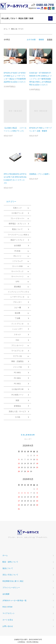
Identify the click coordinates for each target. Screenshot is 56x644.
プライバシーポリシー (11, 588)
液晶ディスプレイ (17, 240)
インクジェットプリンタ (17, 292)
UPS (17, 282)
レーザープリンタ (17, 297)
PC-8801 (17, 373)
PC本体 (17, 251)
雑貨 (17, 400)
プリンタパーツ (17, 345)
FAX (17, 340)
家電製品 (17, 406)
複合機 (17, 313)
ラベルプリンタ (17, 351)
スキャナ (17, 334)
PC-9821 (17, 384)
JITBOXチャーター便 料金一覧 (14, 600)
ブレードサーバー (17, 218)
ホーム (6, 29)
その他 (17, 417)
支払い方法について (10, 575)
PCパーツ (17, 256)
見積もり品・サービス (17, 29)
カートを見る (8, 620)
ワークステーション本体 (17, 235)
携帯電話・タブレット (17, 224)
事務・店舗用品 (17, 361)
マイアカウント (9, 613)
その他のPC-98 (17, 389)
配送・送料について (10, 562)
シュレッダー (17, 329)
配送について (17, 229)
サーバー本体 (17, 266)
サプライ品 (17, 356)
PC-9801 (17, 378)
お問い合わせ (8, 626)
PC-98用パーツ (17, 395)
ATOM (10, 607)
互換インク (17, 208)
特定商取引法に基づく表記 (13, 581)
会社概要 (17, 245)
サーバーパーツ (17, 276)
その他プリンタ (17, 213)
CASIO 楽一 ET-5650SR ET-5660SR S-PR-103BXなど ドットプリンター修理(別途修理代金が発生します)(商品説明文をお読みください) (41, 79)
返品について (8, 568)
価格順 (41, 40)
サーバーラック (17, 271)
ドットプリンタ (17, 324)
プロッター (17, 302)
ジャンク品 (17, 367)
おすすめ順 (31, 40)
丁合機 (17, 318)
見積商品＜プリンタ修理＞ (40, 174)
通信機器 (17, 287)
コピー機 (17, 308)
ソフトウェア (17, 261)
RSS (4, 607)
